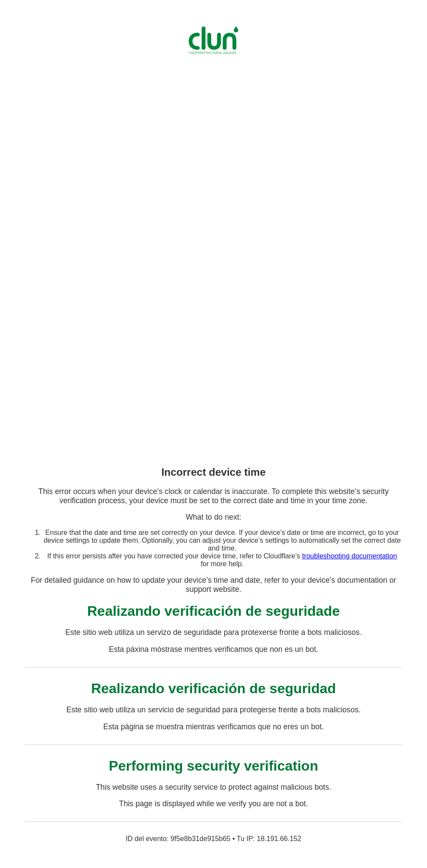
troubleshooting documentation (349, 556)
